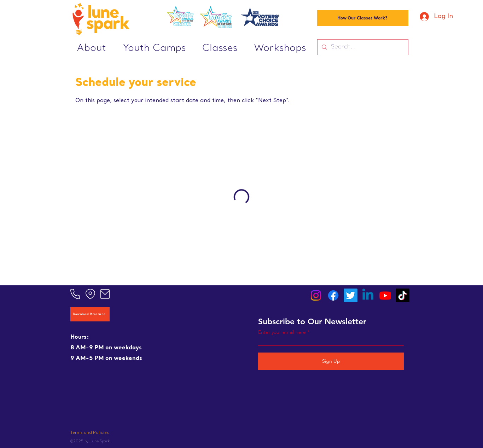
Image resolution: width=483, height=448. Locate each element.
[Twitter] (351, 295)
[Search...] (362, 47)
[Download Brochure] (90, 314)
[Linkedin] (368, 295)
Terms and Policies (90, 433)
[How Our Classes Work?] (363, 18)
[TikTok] (403, 295)
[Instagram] (316, 295)
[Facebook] (333, 295)
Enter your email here (282, 332)
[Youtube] (385, 295)
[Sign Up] (331, 361)
